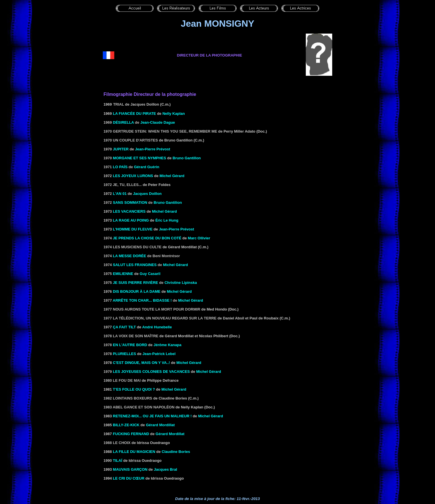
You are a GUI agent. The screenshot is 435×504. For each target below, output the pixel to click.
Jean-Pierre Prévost (152, 149)
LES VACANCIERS (129, 211)
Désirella (123, 122)
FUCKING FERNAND (131, 434)
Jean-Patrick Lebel (159, 354)
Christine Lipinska (181, 283)
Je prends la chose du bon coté (147, 238)
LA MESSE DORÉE (129, 256)
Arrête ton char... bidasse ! (142, 300)
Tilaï (118, 461)
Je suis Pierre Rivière (136, 283)
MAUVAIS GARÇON (130, 469)
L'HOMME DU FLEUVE (133, 229)
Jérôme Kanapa (168, 345)
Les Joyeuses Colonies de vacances (151, 372)
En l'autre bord (130, 345)
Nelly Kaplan (174, 114)
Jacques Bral (166, 469)
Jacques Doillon (147, 194)
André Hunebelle (157, 327)
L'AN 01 (120, 194)
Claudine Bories (176, 452)
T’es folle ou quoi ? (134, 389)
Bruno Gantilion (168, 202)
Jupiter (121, 149)
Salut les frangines (135, 265)
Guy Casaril (150, 274)
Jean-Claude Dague (158, 122)
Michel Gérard (172, 176)
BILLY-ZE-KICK (126, 425)
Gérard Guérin (147, 167)
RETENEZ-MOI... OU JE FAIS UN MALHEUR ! (152, 416)
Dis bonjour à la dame (137, 291)
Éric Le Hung (167, 220)
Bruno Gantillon (187, 158)
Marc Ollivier (199, 238)
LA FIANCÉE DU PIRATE (134, 114)
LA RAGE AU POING (131, 220)
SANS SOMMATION (130, 202)
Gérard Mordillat (160, 425)
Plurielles (124, 354)
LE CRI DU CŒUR (129, 478)
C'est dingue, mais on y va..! (141, 363)
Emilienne (123, 274)
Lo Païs (120, 167)
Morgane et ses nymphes (140, 158)
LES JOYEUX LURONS (133, 176)
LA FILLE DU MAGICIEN (134, 452)
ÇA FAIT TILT (124, 327)
